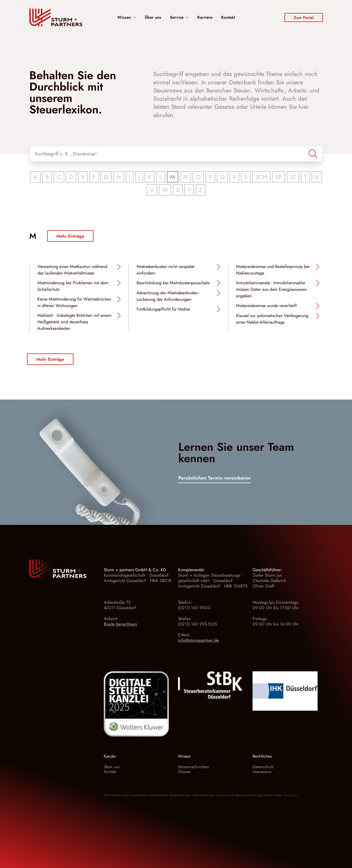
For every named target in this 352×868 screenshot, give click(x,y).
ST (293, 177)
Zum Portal (304, 18)
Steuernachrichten (194, 767)
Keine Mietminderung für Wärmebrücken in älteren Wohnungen (74, 302)
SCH (261, 177)
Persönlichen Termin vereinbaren (214, 478)
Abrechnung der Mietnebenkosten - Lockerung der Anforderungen (168, 296)
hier (294, 795)
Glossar (184, 772)
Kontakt (228, 17)
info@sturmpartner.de (198, 640)
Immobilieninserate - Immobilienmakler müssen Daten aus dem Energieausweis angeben (271, 289)
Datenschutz (263, 767)
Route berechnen (120, 624)
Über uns (153, 17)
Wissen (127, 17)
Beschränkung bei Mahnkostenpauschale (173, 283)
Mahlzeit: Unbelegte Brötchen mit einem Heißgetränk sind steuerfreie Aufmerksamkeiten (74, 322)
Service (179, 17)
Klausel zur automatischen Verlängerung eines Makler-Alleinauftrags (272, 319)
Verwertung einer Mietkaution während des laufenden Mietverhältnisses (72, 270)
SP (279, 177)
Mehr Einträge (70, 236)
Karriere (205, 17)
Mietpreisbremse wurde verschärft (266, 306)
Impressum (262, 772)
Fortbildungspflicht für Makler (163, 309)
